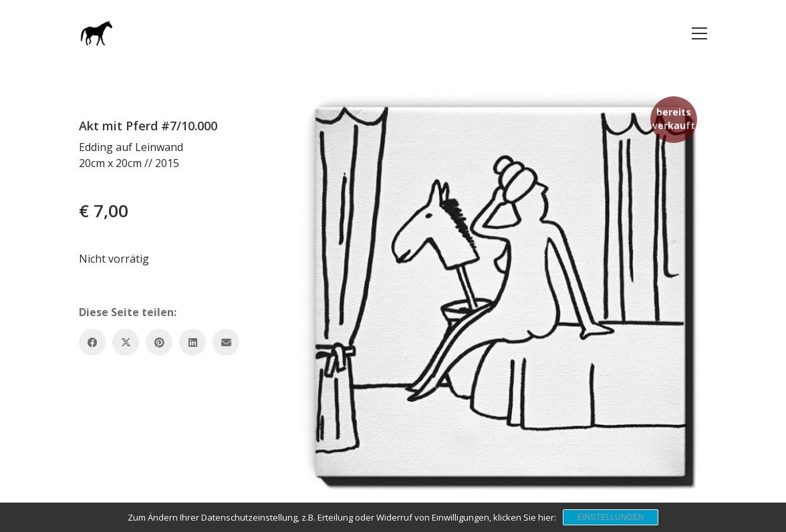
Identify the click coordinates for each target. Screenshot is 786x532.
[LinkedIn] (192, 342)
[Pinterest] (159, 342)
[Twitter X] (126, 342)
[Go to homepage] (96, 33)
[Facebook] (92, 342)
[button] (699, 33)
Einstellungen (610, 517)
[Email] (226, 342)
